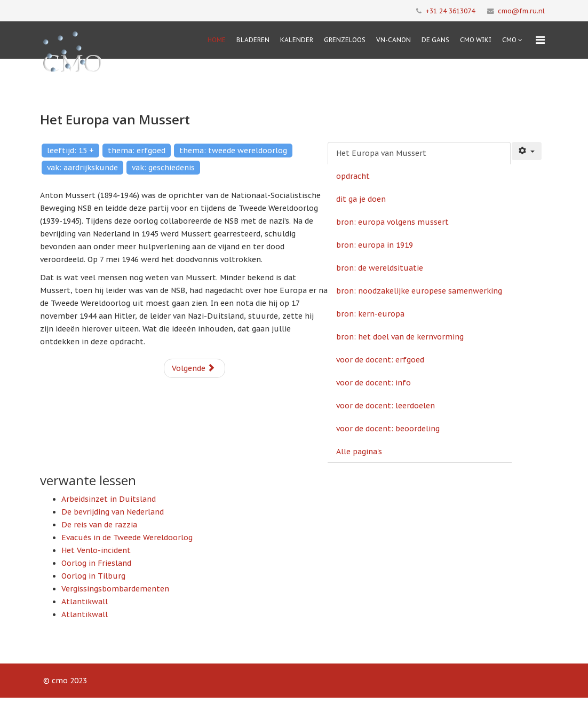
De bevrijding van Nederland (113, 512)
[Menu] (540, 40)
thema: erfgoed (137, 151)
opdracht (353, 176)
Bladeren (253, 40)
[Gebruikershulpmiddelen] (527, 151)
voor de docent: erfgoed (380, 360)
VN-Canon (394, 40)
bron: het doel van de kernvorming (400, 337)
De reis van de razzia (99, 525)
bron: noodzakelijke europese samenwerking (419, 291)
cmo (509, 40)
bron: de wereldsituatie (380, 268)
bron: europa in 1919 (375, 245)
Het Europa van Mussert (381, 153)
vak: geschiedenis (163, 168)
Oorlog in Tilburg (93, 576)
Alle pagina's (359, 452)
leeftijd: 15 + (70, 151)
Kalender (297, 40)
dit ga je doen (361, 199)
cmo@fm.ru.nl (521, 11)
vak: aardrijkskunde (82, 168)
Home (217, 40)
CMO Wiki (476, 40)
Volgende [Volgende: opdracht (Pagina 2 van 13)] (193, 368)
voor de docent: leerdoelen (386, 406)
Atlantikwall (85, 602)
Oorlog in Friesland (96, 563)
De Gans (435, 40)
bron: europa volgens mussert (392, 222)
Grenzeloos (345, 40)
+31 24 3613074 (450, 11)
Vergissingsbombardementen (115, 589)
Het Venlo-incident (96, 550)
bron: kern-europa (370, 314)
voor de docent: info (374, 383)
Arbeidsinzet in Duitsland (109, 499)
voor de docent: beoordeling (388, 429)
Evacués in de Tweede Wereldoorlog (127, 538)
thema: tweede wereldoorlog (233, 151)
